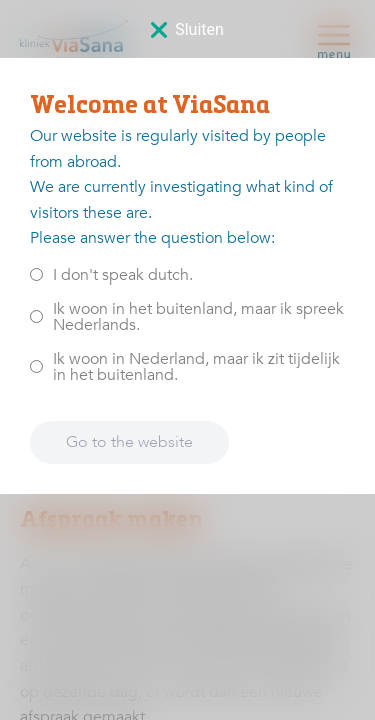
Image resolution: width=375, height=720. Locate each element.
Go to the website (129, 442)
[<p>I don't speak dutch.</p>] (36, 274)
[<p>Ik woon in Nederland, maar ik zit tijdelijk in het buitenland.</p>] (36, 366)
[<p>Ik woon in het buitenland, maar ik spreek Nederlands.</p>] (36, 316)
